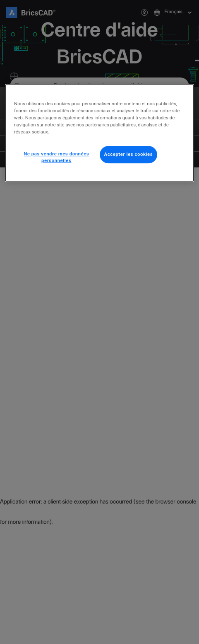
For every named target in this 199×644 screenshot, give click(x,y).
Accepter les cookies (129, 155)
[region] (99, 133)
